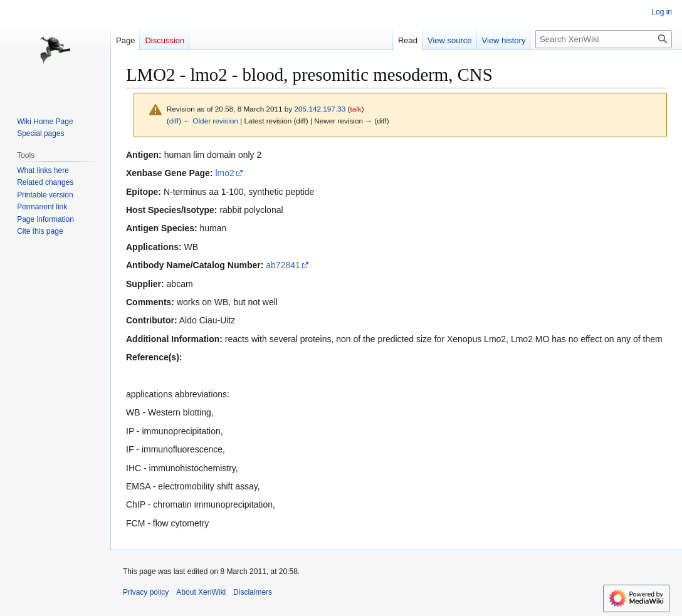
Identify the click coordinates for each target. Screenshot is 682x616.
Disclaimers (253, 592)
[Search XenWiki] (604, 39)
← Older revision (211, 121)
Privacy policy (146, 592)
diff (174, 121)
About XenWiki (201, 592)
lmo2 (224, 173)
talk (355, 109)
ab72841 (283, 265)
